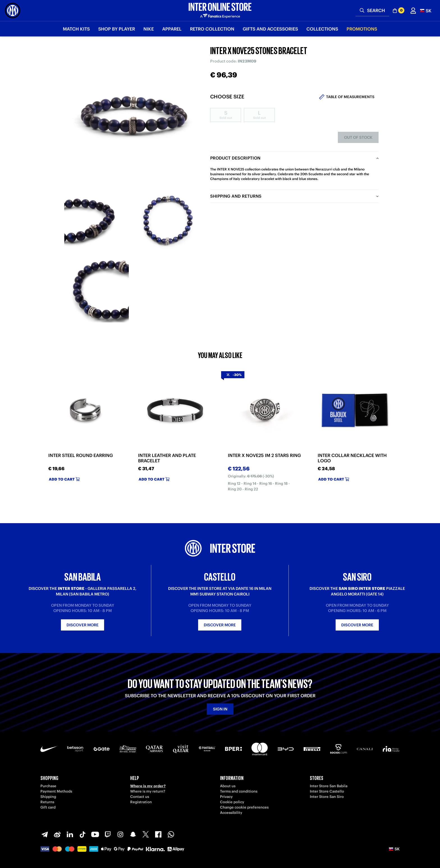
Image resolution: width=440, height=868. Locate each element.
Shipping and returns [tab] (236, 196)
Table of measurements (350, 97)
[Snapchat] (133, 834)
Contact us (140, 797)
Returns (47, 802)
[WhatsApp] (171, 834)
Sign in (220, 709)
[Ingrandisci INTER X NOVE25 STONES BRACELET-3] (97, 290)
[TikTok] (82, 834)
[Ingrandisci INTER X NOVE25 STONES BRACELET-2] (167, 220)
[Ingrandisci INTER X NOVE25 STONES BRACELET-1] (97, 220)
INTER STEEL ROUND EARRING (81, 455)
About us (228, 786)
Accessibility (231, 813)
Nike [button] (149, 29)
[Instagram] (120, 834)
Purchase (48, 786)
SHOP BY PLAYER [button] (117, 29)
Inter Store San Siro (327, 797)
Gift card (48, 807)
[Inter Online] (13, 11)
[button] (426, 11)
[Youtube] (95, 834)
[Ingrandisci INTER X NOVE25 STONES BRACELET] (132, 115)
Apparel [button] (172, 29)
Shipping (48, 797)
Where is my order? (148, 786)
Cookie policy (232, 802)
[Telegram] (45, 834)
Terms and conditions (239, 791)
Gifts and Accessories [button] (270, 29)
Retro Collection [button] (212, 29)
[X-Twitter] (146, 834)
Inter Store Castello (327, 791)
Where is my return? (148, 791)
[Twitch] (108, 834)
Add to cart (64, 479)
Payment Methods (56, 791)
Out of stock (358, 137)
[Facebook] (158, 834)
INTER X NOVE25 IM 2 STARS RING (264, 455)
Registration (141, 802)
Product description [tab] (235, 158)
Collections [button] (322, 29)
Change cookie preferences (244, 807)
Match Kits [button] (76, 29)
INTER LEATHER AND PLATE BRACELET (167, 458)
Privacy (226, 797)
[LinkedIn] (70, 834)
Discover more (82, 625)
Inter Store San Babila (329, 786)
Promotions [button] (362, 29)
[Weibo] (57, 834)
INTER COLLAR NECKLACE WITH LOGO (352, 458)
